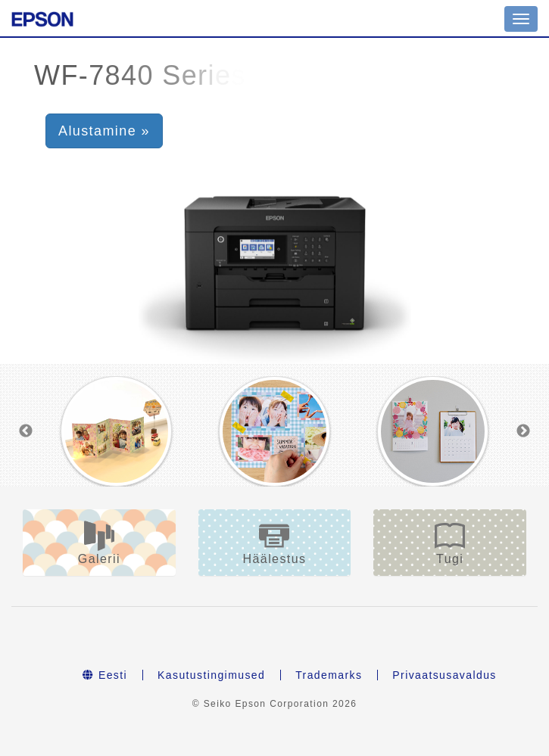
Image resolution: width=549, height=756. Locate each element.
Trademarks (329, 675)
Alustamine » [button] (104, 131)
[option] (116, 431)
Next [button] (523, 431)
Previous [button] (26, 431)
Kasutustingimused (211, 675)
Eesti (105, 675)
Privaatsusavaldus (444, 675)
